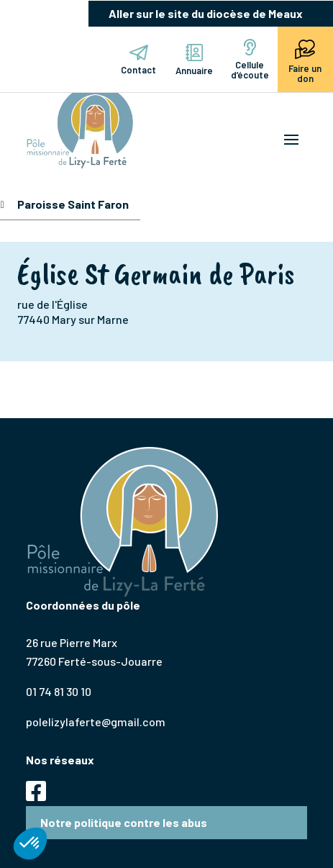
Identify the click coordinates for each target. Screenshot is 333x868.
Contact (138, 60)
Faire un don (305, 60)
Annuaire (194, 60)
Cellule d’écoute (250, 60)
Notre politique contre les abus (124, 822)
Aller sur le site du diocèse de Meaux (206, 13)
